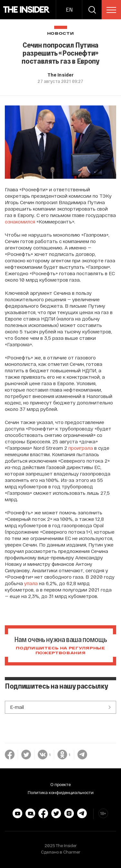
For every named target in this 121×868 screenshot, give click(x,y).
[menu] (111, 10)
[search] (92, 10)
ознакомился (20, 222)
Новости (61, 34)
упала (31, 583)
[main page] (27, 10)
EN (69, 9)
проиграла (81, 448)
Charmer (72, 852)
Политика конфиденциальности (61, 792)
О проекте (60, 784)
